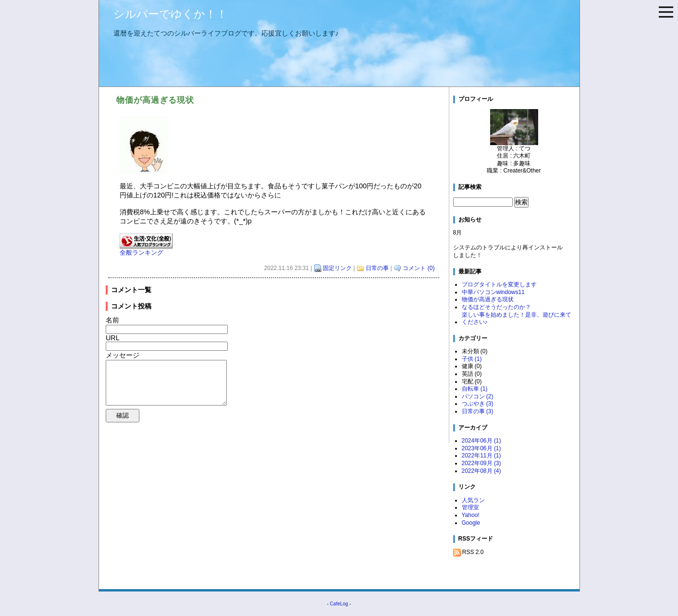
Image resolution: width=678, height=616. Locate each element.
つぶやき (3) (478, 404)
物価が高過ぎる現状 (488, 299)
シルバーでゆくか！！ (170, 14)
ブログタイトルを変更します (499, 284)
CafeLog (339, 604)
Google (471, 523)
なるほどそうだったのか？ (496, 307)
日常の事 (377, 268)
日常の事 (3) (478, 411)
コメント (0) (419, 268)
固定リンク (337, 268)
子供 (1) (472, 359)
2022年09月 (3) (481, 463)
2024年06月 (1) (481, 441)
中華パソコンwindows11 (493, 292)
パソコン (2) (478, 396)
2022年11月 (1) (481, 456)
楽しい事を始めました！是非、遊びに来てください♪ (517, 319)
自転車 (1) (475, 389)
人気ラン (473, 500)
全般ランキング (142, 253)
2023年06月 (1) (481, 448)
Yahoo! (471, 515)
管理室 (470, 507)
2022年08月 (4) (481, 471)
